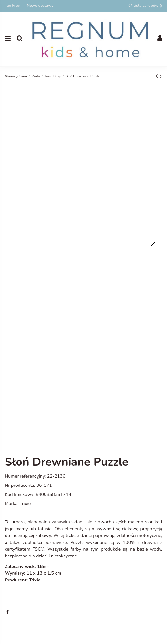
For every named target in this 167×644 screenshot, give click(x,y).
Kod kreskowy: (20, 494)
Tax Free (13, 6)
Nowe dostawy (40, 6)
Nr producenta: (20, 485)
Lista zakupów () (145, 6)
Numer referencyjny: (25, 476)
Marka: (12, 503)
